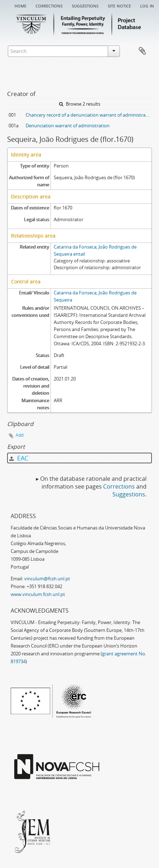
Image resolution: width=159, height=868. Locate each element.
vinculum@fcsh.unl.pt (47, 579)
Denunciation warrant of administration (68, 126)
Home (20, 5)
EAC (19, 458)
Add (20, 435)
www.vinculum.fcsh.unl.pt (38, 594)
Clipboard (142, 51)
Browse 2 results (80, 104)
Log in (147, 5)
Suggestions (85, 5)
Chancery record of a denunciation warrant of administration (89, 115)
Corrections (49, 5)
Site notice (119, 5)
